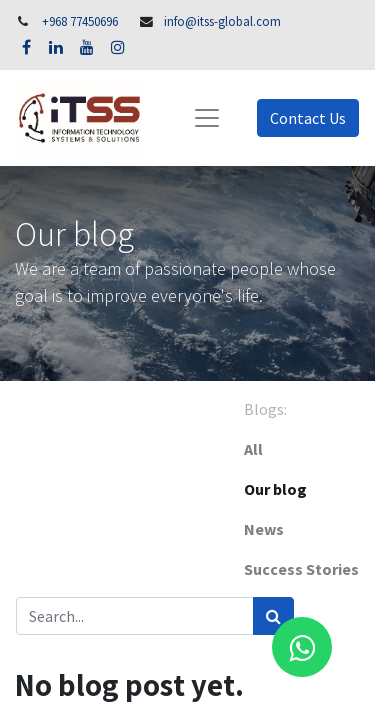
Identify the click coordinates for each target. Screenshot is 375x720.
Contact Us (308, 118)
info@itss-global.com (222, 21)
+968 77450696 (80, 21)
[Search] (273, 616)
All (253, 449)
